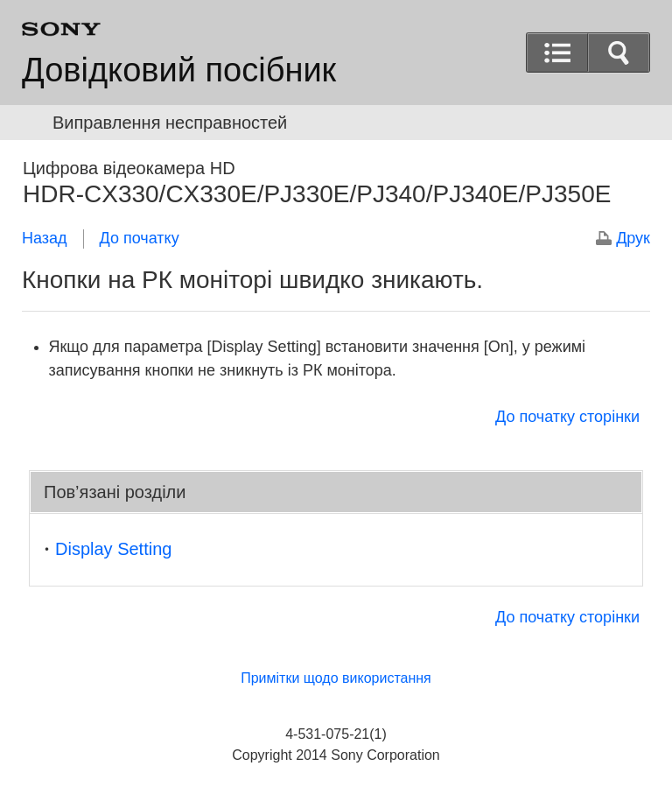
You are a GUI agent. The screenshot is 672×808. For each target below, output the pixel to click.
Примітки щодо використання (336, 678)
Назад (45, 238)
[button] (619, 53)
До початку (140, 238)
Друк (633, 238)
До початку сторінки (567, 417)
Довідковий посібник (179, 70)
